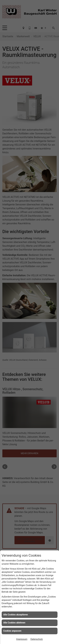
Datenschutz (37, 639)
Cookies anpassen (12, 631)
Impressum (22, 639)
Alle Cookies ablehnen (14, 623)
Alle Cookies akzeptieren (16, 615)
